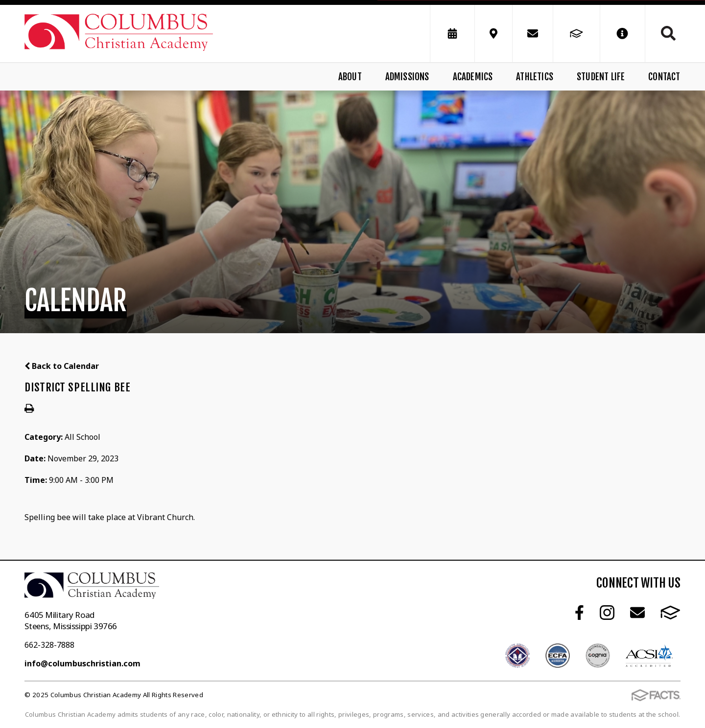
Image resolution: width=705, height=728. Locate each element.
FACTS (670, 613)
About (350, 77)
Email (637, 613)
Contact (664, 77)
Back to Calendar (62, 366)
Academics (473, 77)
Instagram (607, 613)
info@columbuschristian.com (82, 663)
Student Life (601, 77)
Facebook (579, 613)
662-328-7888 (49, 645)
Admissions (407, 77)
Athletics (535, 77)
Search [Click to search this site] (668, 33)
